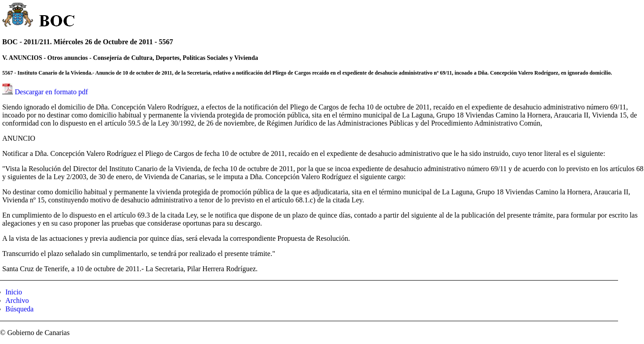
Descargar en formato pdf (51, 92)
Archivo (17, 300)
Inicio (14, 292)
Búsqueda (19, 309)
